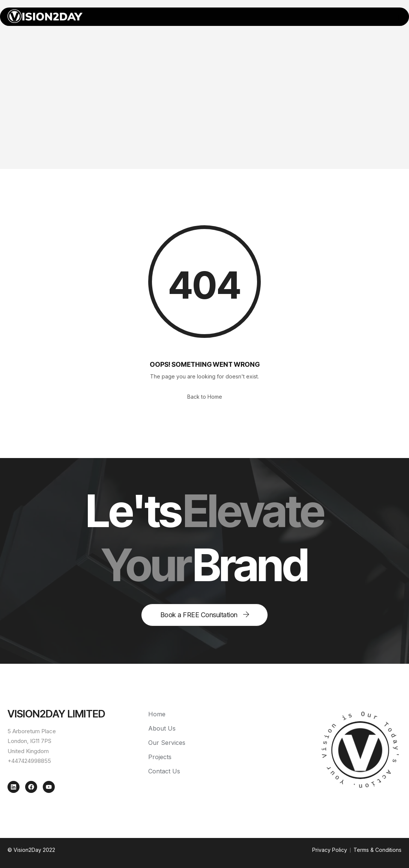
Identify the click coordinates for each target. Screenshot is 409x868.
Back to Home (205, 397)
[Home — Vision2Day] (45, 16)
